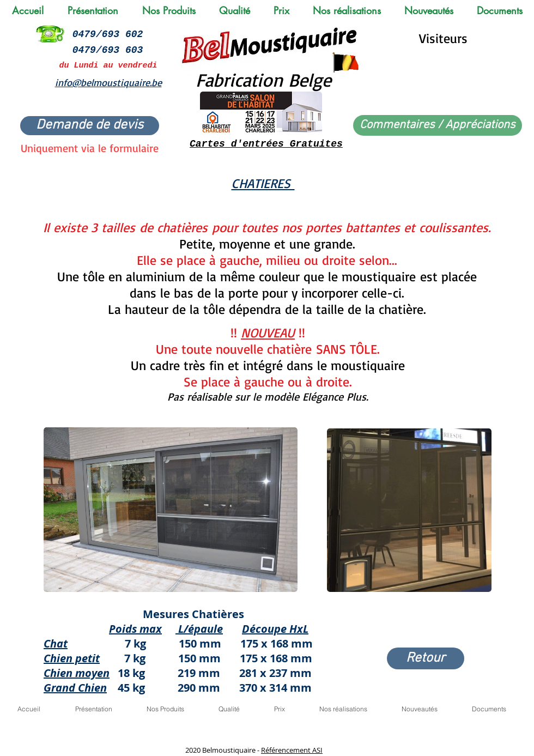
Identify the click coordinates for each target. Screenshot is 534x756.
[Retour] (426, 658)
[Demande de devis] (90, 126)
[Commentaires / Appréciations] (438, 125)
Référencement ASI (292, 750)
